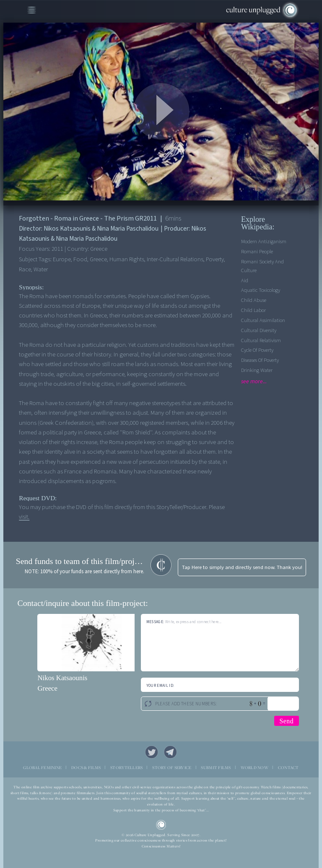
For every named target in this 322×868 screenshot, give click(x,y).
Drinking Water (257, 370)
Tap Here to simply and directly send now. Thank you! (242, 567)
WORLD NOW (254, 768)
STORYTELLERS (126, 768)
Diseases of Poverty (260, 360)
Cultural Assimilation (263, 320)
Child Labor (253, 310)
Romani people (257, 252)
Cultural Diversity (259, 330)
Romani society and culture (262, 266)
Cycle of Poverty (257, 350)
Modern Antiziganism (264, 242)
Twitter (152, 752)
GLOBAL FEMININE (42, 768)
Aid (245, 281)
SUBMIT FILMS (216, 768)
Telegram (171, 752)
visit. (24, 517)
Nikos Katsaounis (62, 678)
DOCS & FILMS (86, 768)
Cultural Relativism (261, 340)
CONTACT (288, 768)
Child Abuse (254, 300)
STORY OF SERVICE (172, 768)
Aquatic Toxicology (261, 290)
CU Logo (161, 825)
